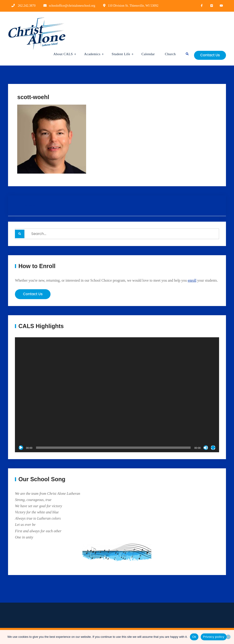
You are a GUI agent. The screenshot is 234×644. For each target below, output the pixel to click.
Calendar (145, 54)
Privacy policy (214, 637)
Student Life (118, 54)
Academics (89, 54)
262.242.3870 (27, 6)
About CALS (60, 54)
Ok (194, 637)
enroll (192, 281)
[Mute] (206, 448)
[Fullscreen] (213, 448)
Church (167, 54)
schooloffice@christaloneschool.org (72, 6)
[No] (228, 637)
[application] (117, 395)
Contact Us (209, 55)
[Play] (21, 448)
